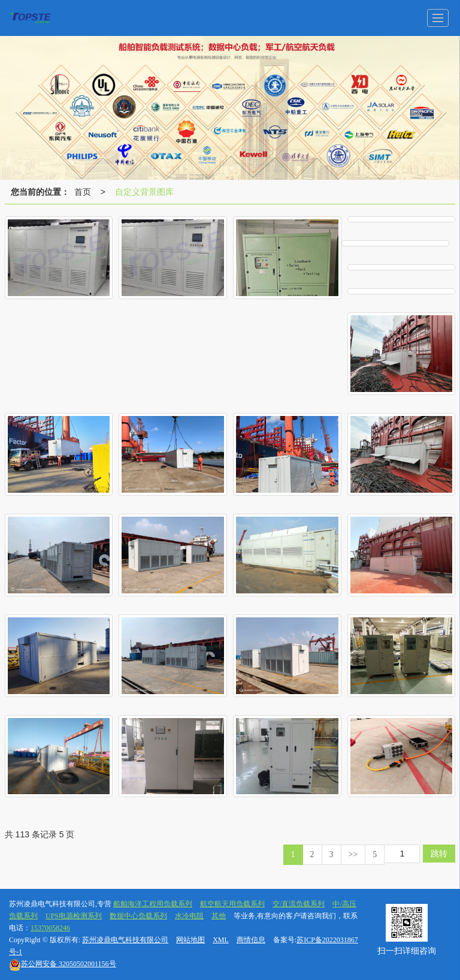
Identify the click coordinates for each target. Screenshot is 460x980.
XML (221, 940)
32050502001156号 (63, 964)
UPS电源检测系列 (74, 916)
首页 (83, 192)
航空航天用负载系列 (232, 904)
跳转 (439, 854)
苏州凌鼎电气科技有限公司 (125, 940)
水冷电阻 (189, 916)
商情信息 (251, 940)
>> (353, 854)
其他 (219, 916)
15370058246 (50, 928)
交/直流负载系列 (299, 904)
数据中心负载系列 (138, 916)
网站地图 (190, 940)
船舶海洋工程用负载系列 (153, 904)
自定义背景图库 (144, 192)
